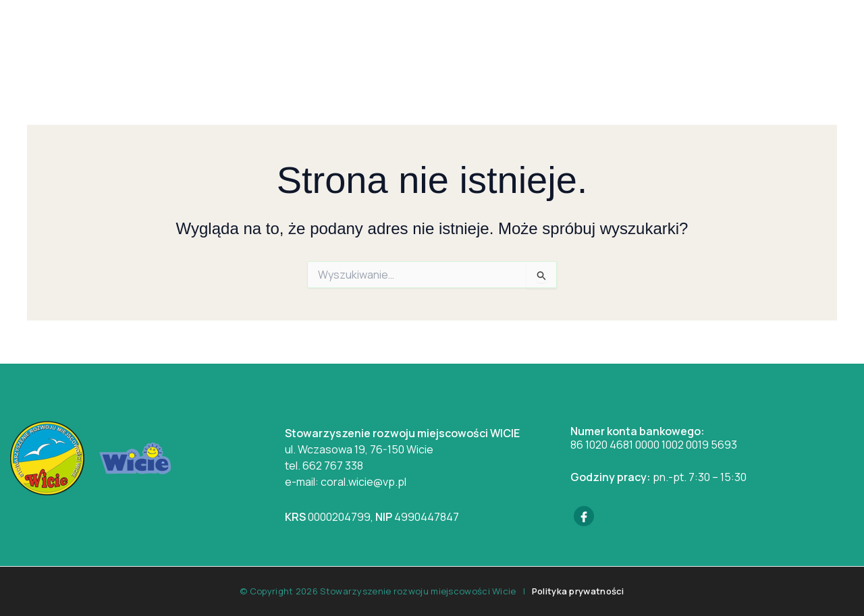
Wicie (318, 37)
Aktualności (389, 37)
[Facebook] (584, 516)
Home (264, 37)
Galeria (466, 37)
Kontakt (648, 37)
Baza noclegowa (555, 37)
